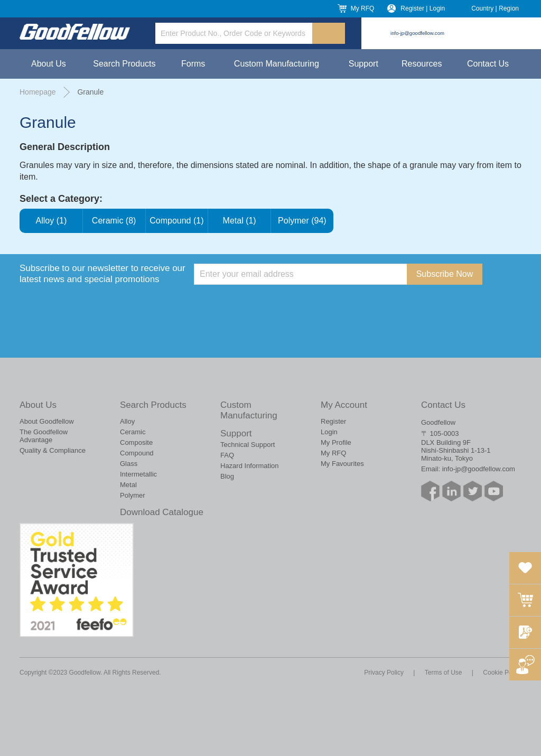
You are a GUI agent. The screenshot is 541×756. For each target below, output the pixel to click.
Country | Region (495, 8)
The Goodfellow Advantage (44, 436)
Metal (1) (239, 221)
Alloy (127, 421)
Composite (136, 442)
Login (329, 432)
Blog (227, 476)
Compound (137, 453)
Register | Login (423, 8)
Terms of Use (444, 673)
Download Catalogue (162, 512)
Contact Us (488, 64)
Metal (128, 485)
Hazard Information (250, 466)
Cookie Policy (502, 673)
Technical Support (248, 445)
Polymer (133, 495)
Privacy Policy (384, 673)
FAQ (227, 455)
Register (333, 421)
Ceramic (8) (114, 221)
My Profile (336, 442)
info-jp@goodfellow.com (417, 33)
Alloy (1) (51, 221)
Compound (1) (177, 221)
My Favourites (342, 464)
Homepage (38, 92)
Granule (90, 92)
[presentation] (274, 305)
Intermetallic (138, 474)
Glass (129, 464)
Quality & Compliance (53, 450)
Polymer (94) (302, 221)
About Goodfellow (47, 421)
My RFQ (363, 8)
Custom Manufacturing (277, 64)
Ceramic (133, 432)
